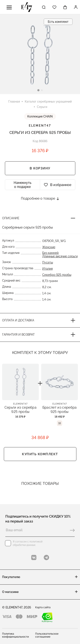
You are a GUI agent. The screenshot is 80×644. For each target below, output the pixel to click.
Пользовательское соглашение (47, 635)
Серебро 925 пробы (57, 275)
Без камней (50, 253)
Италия (47, 269)
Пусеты (48, 262)
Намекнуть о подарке (23, 185)
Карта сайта (43, 607)
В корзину (40, 168)
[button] (38, 90)
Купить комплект (40, 454)
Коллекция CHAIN (40, 116)
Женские (49, 247)
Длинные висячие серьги (60, 256)
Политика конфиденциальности (15, 635)
